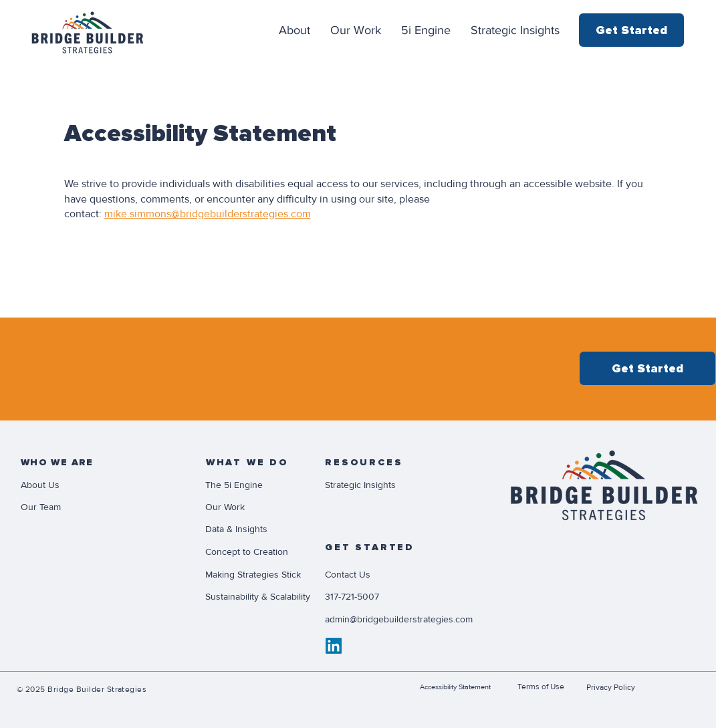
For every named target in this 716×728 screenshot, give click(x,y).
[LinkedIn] (334, 646)
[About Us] (68, 485)
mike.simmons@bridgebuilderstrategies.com (208, 214)
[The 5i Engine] (253, 485)
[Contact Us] (372, 574)
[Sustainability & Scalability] (266, 596)
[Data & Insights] (253, 529)
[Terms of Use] (546, 687)
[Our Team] (68, 507)
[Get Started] (631, 30)
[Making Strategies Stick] (258, 574)
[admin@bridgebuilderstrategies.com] (429, 619)
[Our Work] (253, 507)
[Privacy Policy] (615, 687)
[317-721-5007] (372, 596)
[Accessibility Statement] (465, 687)
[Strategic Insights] (372, 485)
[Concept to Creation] (258, 552)
